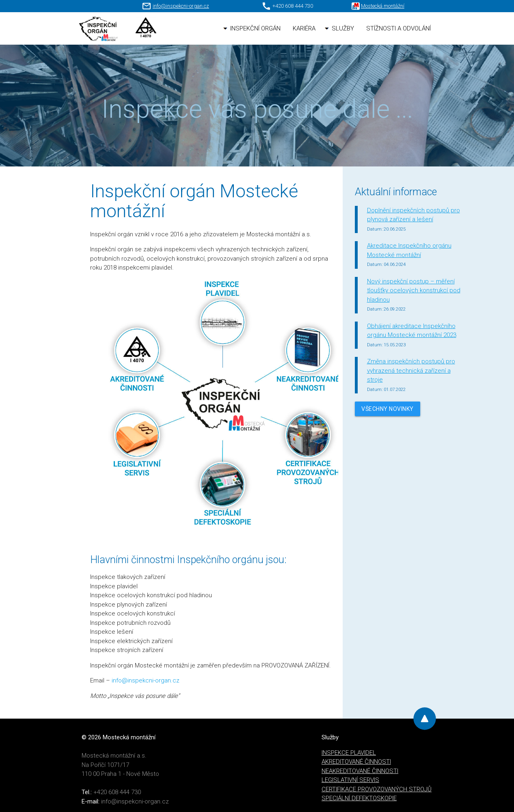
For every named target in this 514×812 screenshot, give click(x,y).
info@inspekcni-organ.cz (181, 6)
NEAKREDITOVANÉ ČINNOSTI (360, 771)
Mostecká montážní (383, 6)
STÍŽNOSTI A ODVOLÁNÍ (398, 28)
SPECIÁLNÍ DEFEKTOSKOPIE (359, 798)
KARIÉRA (304, 28)
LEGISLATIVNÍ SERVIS (350, 780)
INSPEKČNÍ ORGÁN (255, 28)
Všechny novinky (388, 409)
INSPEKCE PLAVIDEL (349, 753)
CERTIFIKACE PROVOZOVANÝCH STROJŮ (377, 789)
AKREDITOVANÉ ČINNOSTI (356, 762)
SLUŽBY (343, 28)
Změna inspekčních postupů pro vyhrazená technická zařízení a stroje (411, 370)
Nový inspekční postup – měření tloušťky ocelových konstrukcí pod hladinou (414, 290)
